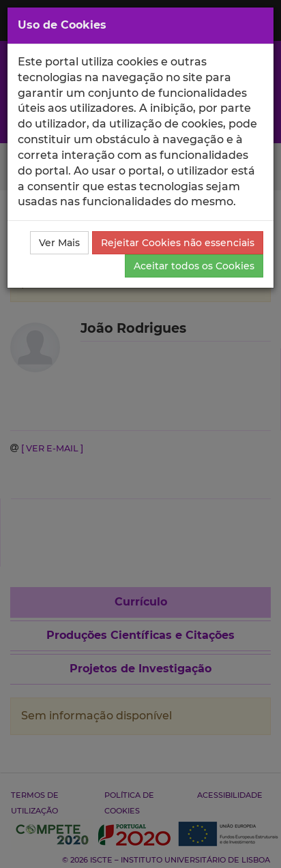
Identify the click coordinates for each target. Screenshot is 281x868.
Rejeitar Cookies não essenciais (178, 243)
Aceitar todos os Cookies (194, 266)
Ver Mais (59, 243)
